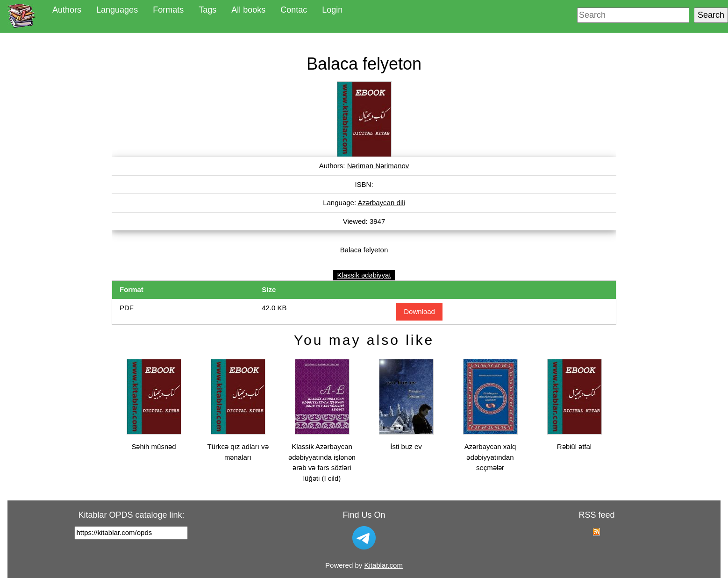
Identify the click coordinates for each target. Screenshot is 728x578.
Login (332, 10)
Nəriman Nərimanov (378, 166)
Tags (207, 10)
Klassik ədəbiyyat (364, 275)
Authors (67, 10)
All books (248, 10)
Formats (168, 10)
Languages (117, 10)
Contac (294, 10)
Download (419, 311)
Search (711, 15)
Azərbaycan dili (381, 203)
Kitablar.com (383, 565)
